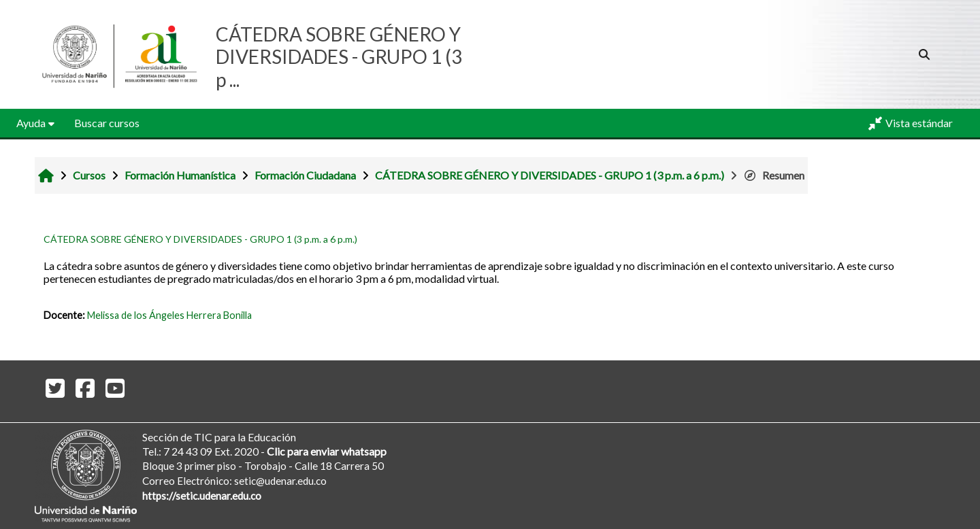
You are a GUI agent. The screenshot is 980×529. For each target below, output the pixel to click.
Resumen (774, 175)
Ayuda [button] (31, 123)
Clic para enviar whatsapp (327, 451)
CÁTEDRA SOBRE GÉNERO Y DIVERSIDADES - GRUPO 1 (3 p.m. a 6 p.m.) (200, 239)
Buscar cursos (107, 123)
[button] (925, 54)
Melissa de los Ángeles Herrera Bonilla (169, 315)
